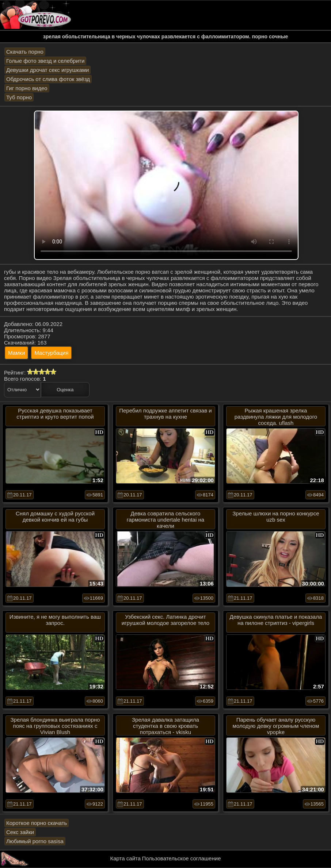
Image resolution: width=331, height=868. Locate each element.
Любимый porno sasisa (35, 841)
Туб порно (19, 97)
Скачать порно (25, 52)
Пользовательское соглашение (181, 858)
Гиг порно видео (27, 88)
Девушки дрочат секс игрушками (47, 70)
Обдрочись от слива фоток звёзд (48, 79)
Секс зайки (20, 832)
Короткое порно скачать (37, 823)
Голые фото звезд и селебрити (45, 61)
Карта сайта (126, 858)
